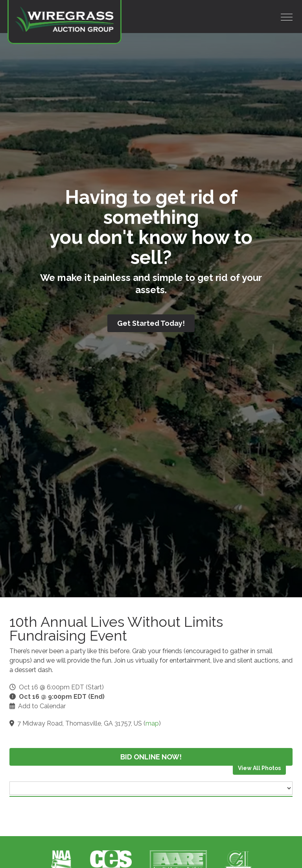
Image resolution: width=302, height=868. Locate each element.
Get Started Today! (151, 323)
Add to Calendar (42, 706)
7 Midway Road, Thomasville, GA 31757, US (80, 723)
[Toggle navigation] (287, 17)
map (152, 723)
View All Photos (259, 768)
